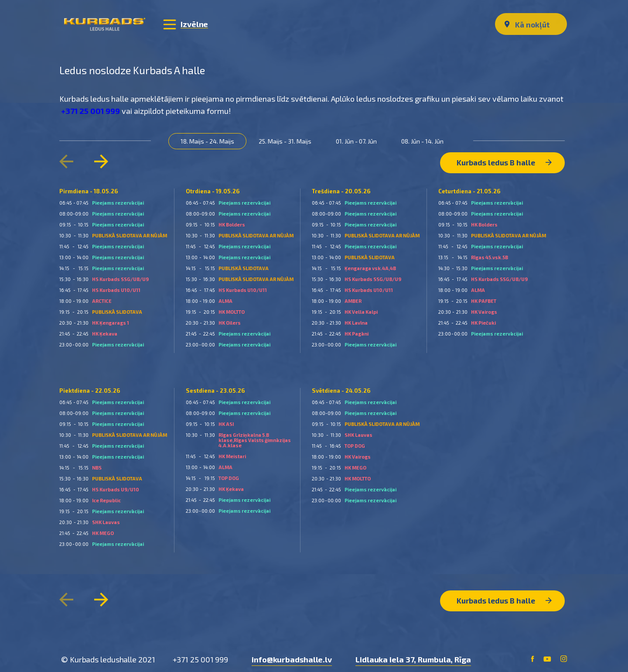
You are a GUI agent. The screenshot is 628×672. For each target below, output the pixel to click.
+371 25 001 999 (92, 110)
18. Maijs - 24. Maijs (210, 141)
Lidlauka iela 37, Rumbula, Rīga (413, 655)
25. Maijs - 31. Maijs (287, 141)
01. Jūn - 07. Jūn (358, 141)
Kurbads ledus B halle (503, 160)
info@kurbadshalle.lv (292, 655)
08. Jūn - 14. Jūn (425, 141)
